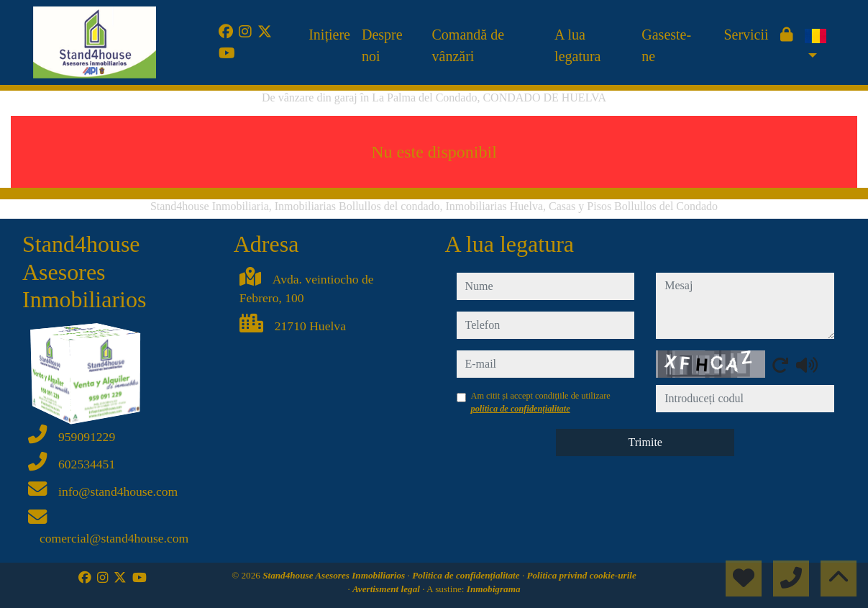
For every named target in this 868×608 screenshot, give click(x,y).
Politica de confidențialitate (467, 575)
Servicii (746, 35)
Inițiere (329, 35)
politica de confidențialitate (521, 409)
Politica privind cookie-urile (581, 575)
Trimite (645, 442)
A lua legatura (577, 45)
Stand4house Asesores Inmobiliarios (335, 575)
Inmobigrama (494, 589)
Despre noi (382, 45)
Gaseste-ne (666, 45)
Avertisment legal (387, 589)
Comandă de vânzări (469, 45)
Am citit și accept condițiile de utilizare (541, 402)
